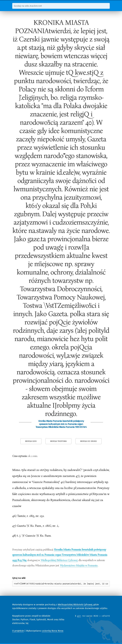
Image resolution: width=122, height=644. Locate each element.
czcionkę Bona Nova (53, 631)
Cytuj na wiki (19, 578)
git (79, 616)
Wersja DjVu (31, 441)
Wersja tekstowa (58, 441)
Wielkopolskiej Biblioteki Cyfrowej (75, 605)
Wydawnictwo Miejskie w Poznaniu (79, 565)
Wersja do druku (89, 441)
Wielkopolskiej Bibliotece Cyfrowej (59, 560)
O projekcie (18, 631)
